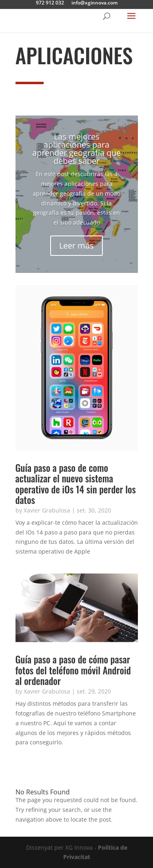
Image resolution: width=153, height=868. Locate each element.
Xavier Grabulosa (47, 510)
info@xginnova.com (94, 3)
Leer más (76, 245)
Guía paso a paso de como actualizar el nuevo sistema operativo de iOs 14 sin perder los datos (76, 484)
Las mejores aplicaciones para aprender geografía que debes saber (76, 149)
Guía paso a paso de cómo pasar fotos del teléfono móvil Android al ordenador (73, 670)
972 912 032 (50, 3)
